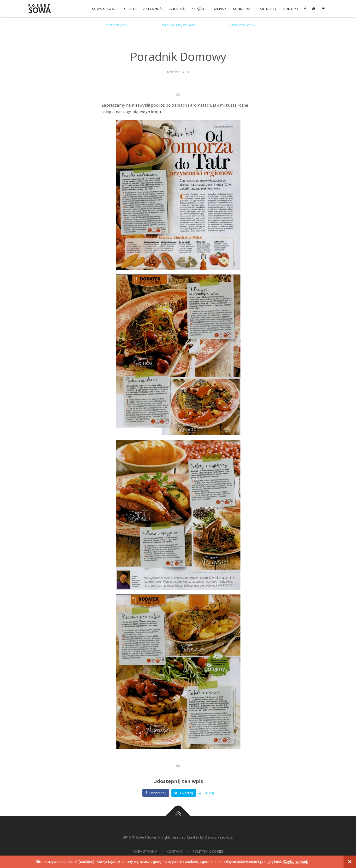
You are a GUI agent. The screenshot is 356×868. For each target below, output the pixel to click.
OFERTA (130, 9)
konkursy (242, 9)
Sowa (43, 9)
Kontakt (291, 9)
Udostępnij (156, 793)
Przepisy (219, 9)
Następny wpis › (242, 25)
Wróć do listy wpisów (178, 25)
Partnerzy (267, 9)
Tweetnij (184, 793)
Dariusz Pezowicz (218, 837)
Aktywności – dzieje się (164, 9)
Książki (198, 9)
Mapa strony (145, 851)
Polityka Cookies (208, 851)
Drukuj (206, 793)
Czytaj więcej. (296, 862)
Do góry (178, 816)
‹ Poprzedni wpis (114, 25)
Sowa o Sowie (105, 9)
